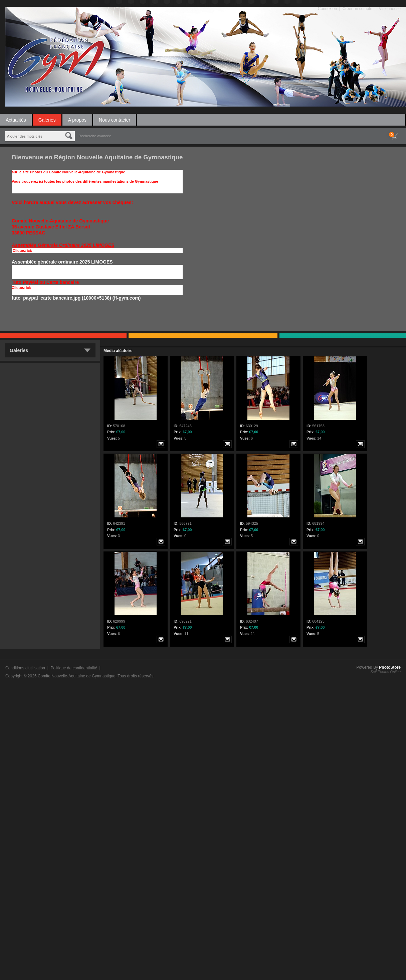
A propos (77, 120)
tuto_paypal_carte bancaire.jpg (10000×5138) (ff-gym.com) (76, 298)
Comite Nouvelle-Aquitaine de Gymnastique (77, 676)
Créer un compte (357, 9)
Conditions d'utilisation (25, 668)
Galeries (47, 120)
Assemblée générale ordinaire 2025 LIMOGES (62, 262)
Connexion (327, 9)
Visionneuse (390, 9)
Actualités (16, 120)
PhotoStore (390, 667)
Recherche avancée (95, 136)
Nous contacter (115, 120)
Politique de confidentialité (74, 668)
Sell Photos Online (386, 672)
